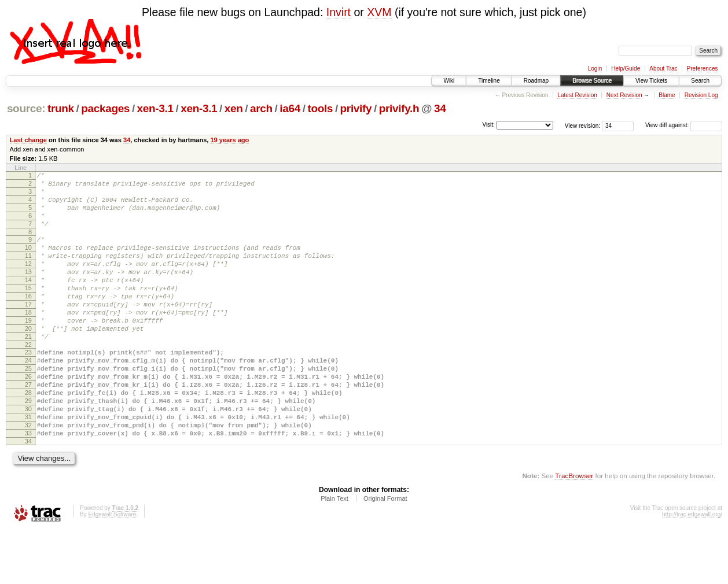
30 (28, 456)
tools (320, 108)
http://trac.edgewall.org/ (692, 568)
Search (700, 81)
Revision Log (701, 95)
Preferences (703, 69)
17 (28, 330)
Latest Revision (577, 95)
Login (595, 69)
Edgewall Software (112, 568)
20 (28, 360)
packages (105, 108)
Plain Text (334, 552)
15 (28, 311)
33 (28, 485)
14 (28, 301)
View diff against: (684, 125)
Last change (28, 140)
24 (28, 397)
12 (28, 281)
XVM (379, 12)
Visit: (488, 125)
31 (28, 465)
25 (28, 406)
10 (28, 261)
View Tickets (651, 81)
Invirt (339, 12)
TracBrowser (574, 529)
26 (28, 416)
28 (28, 436)
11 (28, 271)
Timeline (489, 81)
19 (28, 350)
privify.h (399, 108)
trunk (61, 108)
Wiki (449, 81)
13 (28, 291)
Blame (667, 95)
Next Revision (624, 95)
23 (28, 387)
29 (28, 446)
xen (234, 108)
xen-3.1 (155, 108)
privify (356, 108)
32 (28, 475)
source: (26, 108)
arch (261, 108)
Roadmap (536, 81)
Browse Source (592, 81)
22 (28, 379)
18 (28, 340)
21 (28, 369)
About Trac (663, 69)
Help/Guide (626, 69)
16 (28, 320)
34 (440, 108)
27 (28, 426)
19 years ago (229, 140)
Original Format (385, 552)
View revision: (583, 125)
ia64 (290, 108)
